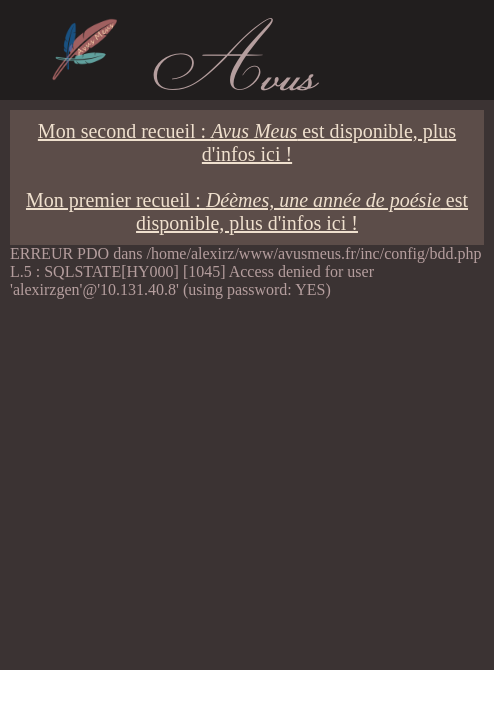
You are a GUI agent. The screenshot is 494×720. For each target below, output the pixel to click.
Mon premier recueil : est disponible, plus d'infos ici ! (247, 211)
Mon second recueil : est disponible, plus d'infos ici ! (247, 142)
